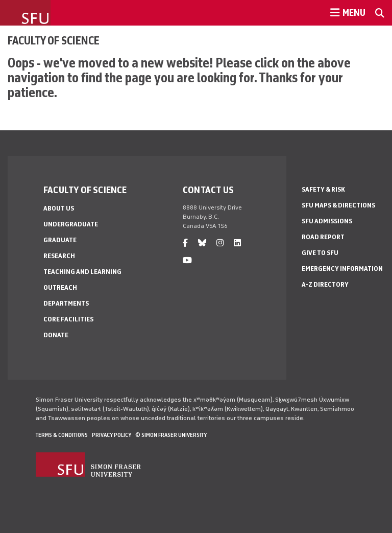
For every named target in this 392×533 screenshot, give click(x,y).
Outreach (60, 287)
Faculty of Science (54, 40)
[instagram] (220, 243)
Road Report (323, 237)
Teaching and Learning (82, 272)
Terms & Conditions (62, 435)
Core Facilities (68, 319)
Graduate (60, 240)
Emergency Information (342, 269)
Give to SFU (320, 253)
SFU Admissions (327, 221)
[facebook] (185, 243)
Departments (66, 303)
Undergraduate (71, 224)
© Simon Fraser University (171, 435)
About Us (59, 208)
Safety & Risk (323, 189)
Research (59, 256)
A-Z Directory (325, 284)
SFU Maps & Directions (338, 205)
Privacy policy (112, 435)
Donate (56, 335)
